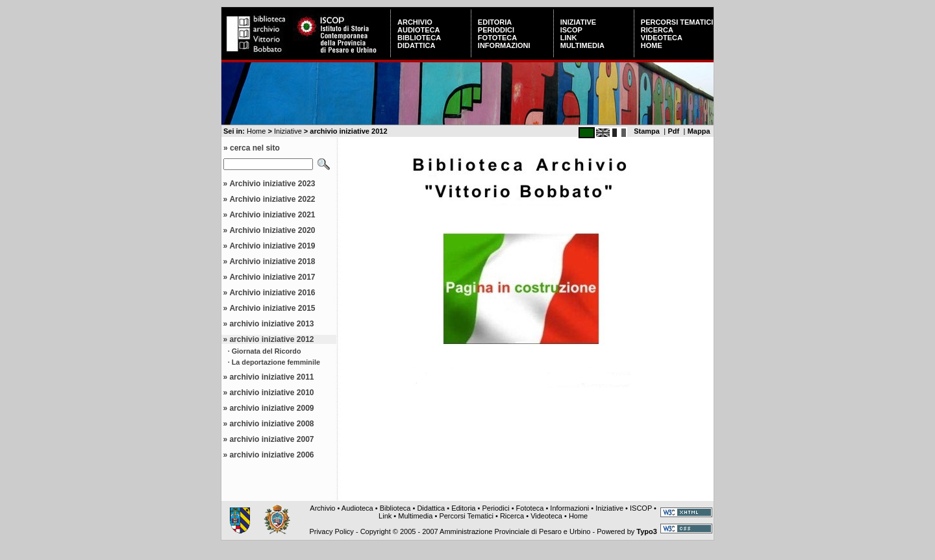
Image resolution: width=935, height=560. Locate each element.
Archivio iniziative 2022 (272, 199)
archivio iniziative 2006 (271, 455)
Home (652, 45)
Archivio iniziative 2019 (272, 246)
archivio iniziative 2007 (271, 439)
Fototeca (497, 38)
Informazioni (504, 45)
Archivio (415, 22)
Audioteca (418, 30)
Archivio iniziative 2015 (272, 308)
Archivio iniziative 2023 (272, 184)
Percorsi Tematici (677, 22)
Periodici (496, 30)
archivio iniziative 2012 (271, 339)
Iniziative (578, 22)
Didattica (416, 45)
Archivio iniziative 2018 (272, 262)
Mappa (699, 131)
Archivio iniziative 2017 (272, 277)
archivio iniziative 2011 (271, 377)
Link (569, 38)
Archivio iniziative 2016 (272, 293)
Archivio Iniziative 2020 (272, 230)
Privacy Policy (331, 531)
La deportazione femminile (276, 362)
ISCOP (571, 30)
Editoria (495, 22)
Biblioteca (419, 38)
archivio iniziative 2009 (271, 408)
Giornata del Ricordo (267, 351)
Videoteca (662, 38)
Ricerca (657, 30)
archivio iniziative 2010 (271, 393)
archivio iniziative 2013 (271, 324)
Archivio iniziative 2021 (272, 215)
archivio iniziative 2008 (271, 424)
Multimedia (582, 45)
